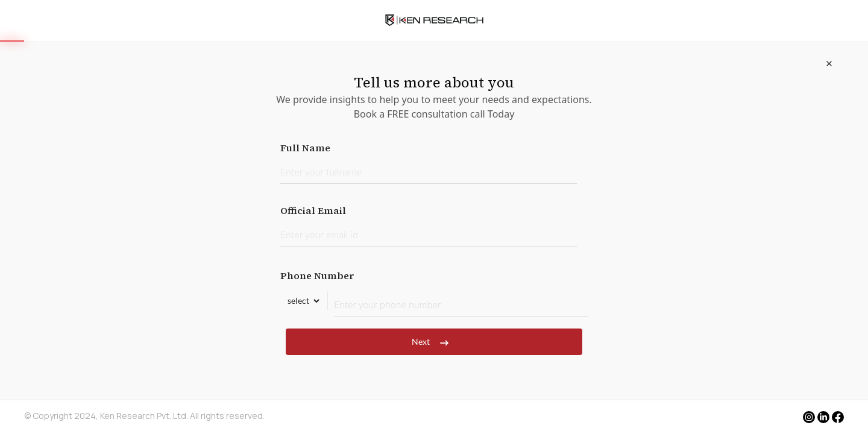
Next (434, 342)
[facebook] (838, 418)
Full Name (429, 162)
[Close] (829, 63)
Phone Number (434, 293)
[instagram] (809, 417)
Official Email (429, 225)
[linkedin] (823, 417)
